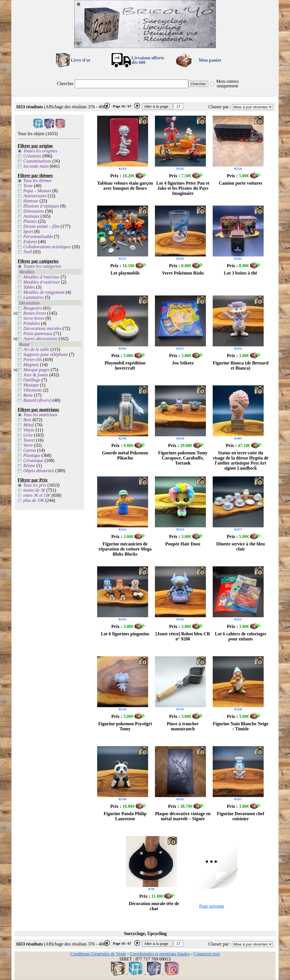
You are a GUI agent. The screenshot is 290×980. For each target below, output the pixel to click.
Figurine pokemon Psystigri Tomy (125, 726)
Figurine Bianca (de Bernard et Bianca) (241, 365)
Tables (29, 287)
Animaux (31, 216)
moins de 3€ (34, 490)
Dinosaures (34, 211)
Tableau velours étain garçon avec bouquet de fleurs (125, 186)
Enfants (30, 242)
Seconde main (36, 166)
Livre (28, 435)
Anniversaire (35, 196)
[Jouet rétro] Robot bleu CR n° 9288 (183, 636)
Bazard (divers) (37, 400)
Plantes (30, 221)
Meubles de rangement (44, 292)
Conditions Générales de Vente (98, 954)
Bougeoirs (33, 308)
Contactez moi (207, 954)
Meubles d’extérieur (41, 282)
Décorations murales (42, 328)
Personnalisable (38, 237)
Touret (29, 440)
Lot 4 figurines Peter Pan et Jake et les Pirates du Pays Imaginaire (183, 188)
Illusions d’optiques (41, 206)
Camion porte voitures (241, 183)
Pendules (32, 323)
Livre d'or (81, 60)
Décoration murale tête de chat (154, 906)
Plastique (32, 455)
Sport (28, 231)
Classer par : (220, 107)
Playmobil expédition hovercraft (125, 365)
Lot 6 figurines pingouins (125, 634)
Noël (27, 252)
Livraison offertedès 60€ (148, 60)
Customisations (37, 161)
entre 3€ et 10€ (37, 495)
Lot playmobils (125, 273)
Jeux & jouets (36, 375)
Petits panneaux (38, 333)
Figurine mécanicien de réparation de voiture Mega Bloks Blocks (125, 549)
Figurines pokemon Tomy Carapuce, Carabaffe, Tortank (183, 458)
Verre (28, 445)
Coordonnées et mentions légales (160, 954)
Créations (32, 156)
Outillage (32, 380)
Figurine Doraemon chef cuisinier (241, 816)
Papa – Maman (37, 191)
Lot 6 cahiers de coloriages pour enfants (241, 636)
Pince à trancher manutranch (183, 726)
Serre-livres (34, 318)
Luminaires (33, 297)
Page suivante (212, 906)
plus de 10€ (34, 500)
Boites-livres (35, 313)
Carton (30, 450)
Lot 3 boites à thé (241, 273)
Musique (31, 385)
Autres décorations (40, 339)
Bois (27, 420)
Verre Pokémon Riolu (183, 273)
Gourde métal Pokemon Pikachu (125, 455)
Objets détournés (39, 471)
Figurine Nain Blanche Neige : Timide (241, 726)
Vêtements (33, 390)
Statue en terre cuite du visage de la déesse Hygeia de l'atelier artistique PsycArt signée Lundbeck (241, 460)
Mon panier (210, 60)
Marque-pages (36, 370)
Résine (29, 466)
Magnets (31, 365)
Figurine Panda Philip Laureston (125, 816)
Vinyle (29, 430)
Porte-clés (33, 360)
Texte (28, 186)
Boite (28, 395)
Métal (28, 425)
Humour (31, 201)
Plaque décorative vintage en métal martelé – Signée (183, 816)
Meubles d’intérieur (41, 277)
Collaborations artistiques (47, 247)
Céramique (33, 460)
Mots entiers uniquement (227, 84)
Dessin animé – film (41, 226)
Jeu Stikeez (183, 363)
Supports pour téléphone (45, 354)
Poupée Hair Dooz (183, 544)
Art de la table (36, 349)
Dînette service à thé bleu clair (241, 546)
